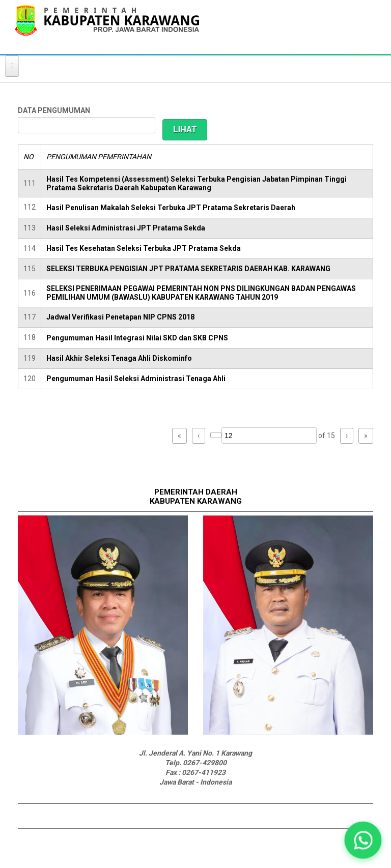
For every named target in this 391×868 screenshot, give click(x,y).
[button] (363, 840)
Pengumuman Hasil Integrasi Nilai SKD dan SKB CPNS (137, 338)
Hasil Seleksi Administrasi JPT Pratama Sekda (126, 228)
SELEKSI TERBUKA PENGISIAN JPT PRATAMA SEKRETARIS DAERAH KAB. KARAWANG (188, 269)
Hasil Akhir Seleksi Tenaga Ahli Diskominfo (119, 358)
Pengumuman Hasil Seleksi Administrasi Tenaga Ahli (136, 379)
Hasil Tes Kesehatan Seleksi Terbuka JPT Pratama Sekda (144, 248)
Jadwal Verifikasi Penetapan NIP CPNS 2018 (120, 317)
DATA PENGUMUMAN (54, 110)
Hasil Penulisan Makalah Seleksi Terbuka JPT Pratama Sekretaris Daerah (171, 208)
